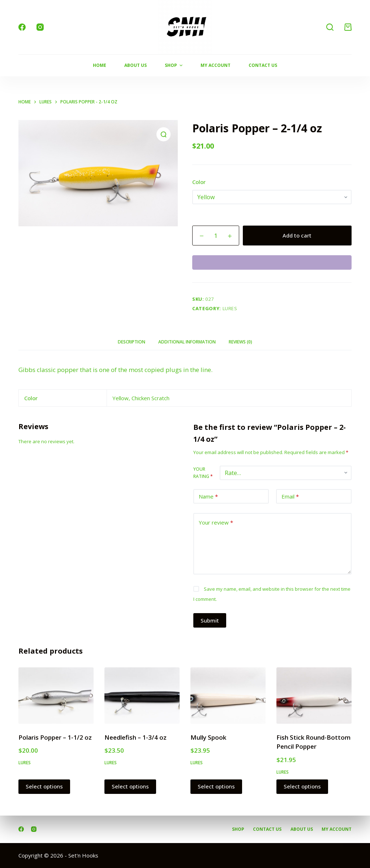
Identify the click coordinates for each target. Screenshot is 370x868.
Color (199, 182)
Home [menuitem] (100, 65)
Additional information (187, 342)
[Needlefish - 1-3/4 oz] (142, 696)
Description (132, 342)
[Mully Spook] (228, 696)
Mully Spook (208, 737)
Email (290, 497)
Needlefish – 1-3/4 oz (135, 737)
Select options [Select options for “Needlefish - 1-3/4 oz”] (130, 786)
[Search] (330, 27)
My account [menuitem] (337, 829)
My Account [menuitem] (216, 65)
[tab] (132, 342)
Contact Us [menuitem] (263, 65)
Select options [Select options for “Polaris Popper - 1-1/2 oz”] (44, 786)
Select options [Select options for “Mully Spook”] (216, 786)
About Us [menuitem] (135, 65)
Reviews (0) (240, 342)
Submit (210, 620)
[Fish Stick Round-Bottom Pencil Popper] (314, 696)
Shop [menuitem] (175, 65)
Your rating (203, 473)
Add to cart (297, 235)
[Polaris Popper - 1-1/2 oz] (56, 696)
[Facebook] (22, 27)
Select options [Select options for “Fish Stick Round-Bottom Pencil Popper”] (302, 786)
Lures (230, 308)
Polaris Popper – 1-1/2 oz (55, 737)
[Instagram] (40, 27)
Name (208, 497)
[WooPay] (272, 262)
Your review (216, 523)
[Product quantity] (216, 236)
